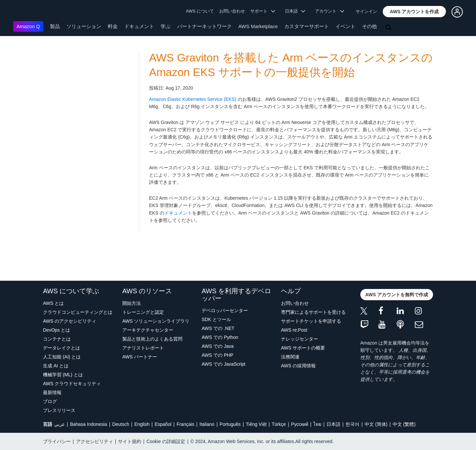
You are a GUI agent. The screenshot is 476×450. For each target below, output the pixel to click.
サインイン (366, 11)
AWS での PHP (218, 355)
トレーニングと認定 (143, 312)
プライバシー (57, 441)
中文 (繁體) (404, 424)
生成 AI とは (56, 366)
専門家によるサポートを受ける (313, 312)
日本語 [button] (295, 11)
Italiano (207, 424)
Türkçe (279, 424)
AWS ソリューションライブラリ (156, 321)
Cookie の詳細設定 (166, 441)
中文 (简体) (376, 424)
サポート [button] (263, 11)
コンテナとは (57, 339)
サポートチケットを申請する (311, 321)
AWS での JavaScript (224, 364)
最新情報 (52, 392)
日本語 (334, 424)
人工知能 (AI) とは (62, 357)
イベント (345, 26)
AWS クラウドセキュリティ (72, 384)
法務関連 (290, 357)
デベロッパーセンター (225, 310)
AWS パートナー (140, 357)
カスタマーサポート (307, 26)
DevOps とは (57, 330)
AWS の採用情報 (298, 366)
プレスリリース (59, 410)
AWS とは (53, 303)
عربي (59, 424)
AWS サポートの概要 (303, 348)
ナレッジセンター (299, 339)
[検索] (389, 28)
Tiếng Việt (256, 424)
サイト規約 (130, 441)
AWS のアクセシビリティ (70, 321)
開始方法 (132, 303)
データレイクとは (61, 348)
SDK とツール (216, 319)
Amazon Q (28, 26)
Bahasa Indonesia (89, 424)
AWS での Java (218, 346)
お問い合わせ (232, 11)
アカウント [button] (330, 11)
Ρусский (300, 424)
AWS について (200, 11)
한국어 (352, 424)
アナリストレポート (143, 348)
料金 (113, 26)
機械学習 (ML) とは (63, 375)
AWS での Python (220, 337)
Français (185, 424)
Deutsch (120, 424)
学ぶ (166, 26)
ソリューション (84, 26)
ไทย (317, 424)
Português (230, 424)
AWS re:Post (294, 330)
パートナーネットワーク (204, 26)
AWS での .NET (218, 328)
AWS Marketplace (258, 26)
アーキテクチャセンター (148, 330)
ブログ (50, 401)
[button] (415, 12)
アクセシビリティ (95, 441)
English (142, 424)
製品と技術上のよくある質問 (152, 339)
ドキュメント (139, 26)
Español (163, 424)
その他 (369, 26)
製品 (55, 26)
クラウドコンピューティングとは (78, 312)
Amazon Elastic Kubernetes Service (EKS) (193, 99)
